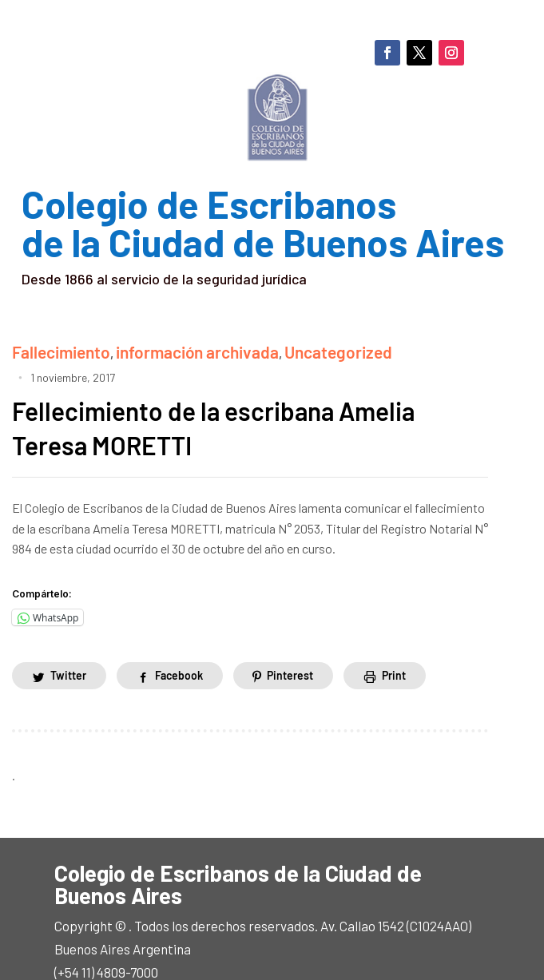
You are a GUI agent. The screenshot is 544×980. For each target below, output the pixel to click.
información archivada (157, 349)
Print (395, 647)
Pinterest (291, 647)
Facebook (179, 647)
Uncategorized (267, 349)
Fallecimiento (50, 349)
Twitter (68, 647)
